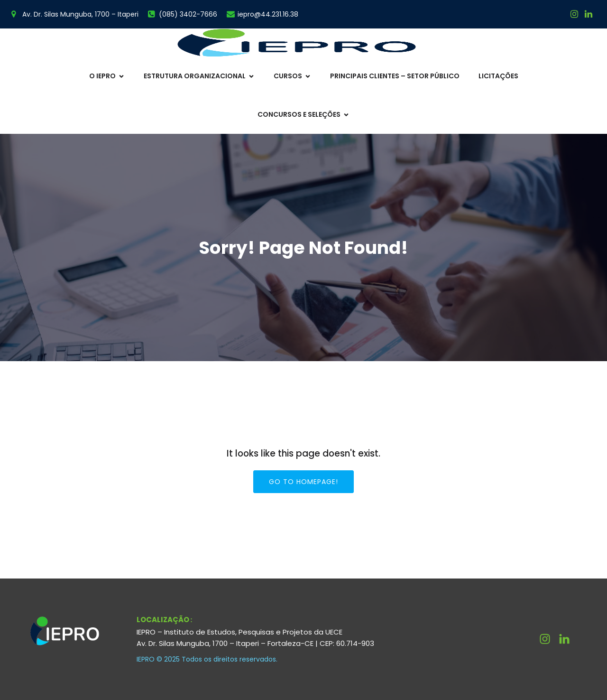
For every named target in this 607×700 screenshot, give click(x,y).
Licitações (498, 76)
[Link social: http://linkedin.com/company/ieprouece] (568, 639)
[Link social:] (589, 14)
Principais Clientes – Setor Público (395, 76)
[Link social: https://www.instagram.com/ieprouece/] (574, 14)
